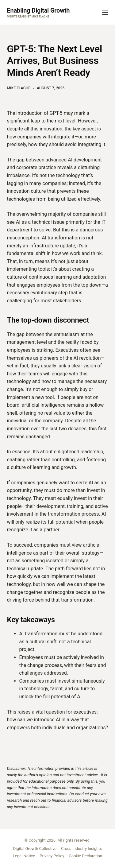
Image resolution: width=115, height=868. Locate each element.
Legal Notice (24, 856)
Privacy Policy (52, 856)
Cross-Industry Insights (81, 849)
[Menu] (105, 12)
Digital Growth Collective (35, 849)
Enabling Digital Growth (38, 10)
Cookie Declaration (85, 856)
